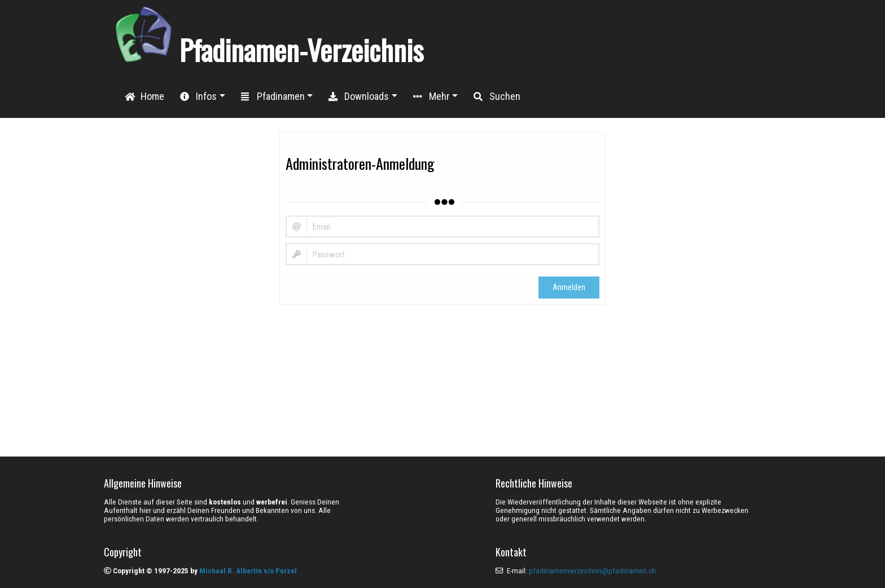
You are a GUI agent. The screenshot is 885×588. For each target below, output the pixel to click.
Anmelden (569, 287)
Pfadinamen (273, 96)
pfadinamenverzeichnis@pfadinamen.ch (592, 571)
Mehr (431, 96)
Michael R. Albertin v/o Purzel (248, 571)
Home (144, 96)
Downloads (359, 96)
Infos (198, 96)
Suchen (497, 96)
